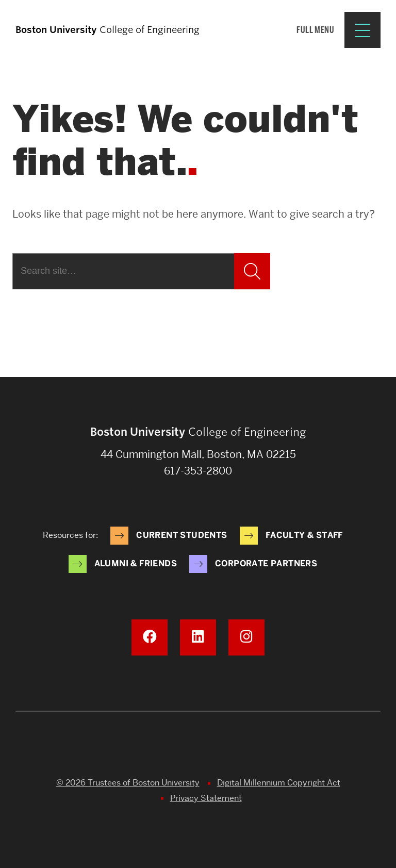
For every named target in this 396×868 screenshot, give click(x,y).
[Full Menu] (339, 30)
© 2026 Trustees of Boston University (128, 783)
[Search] (123, 271)
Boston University (198, 748)
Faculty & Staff (304, 535)
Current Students (181, 535)
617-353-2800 (198, 471)
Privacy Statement (206, 798)
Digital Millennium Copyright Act (279, 783)
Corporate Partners (266, 563)
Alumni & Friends (136, 563)
